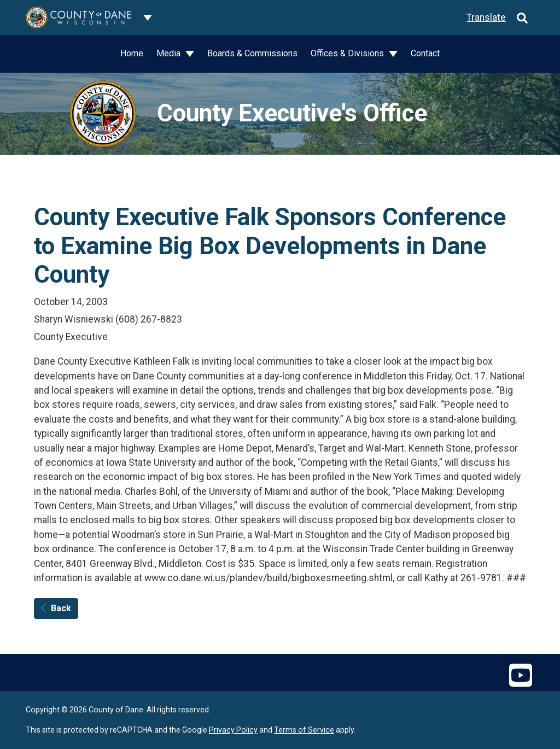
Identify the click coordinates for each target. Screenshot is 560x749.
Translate (486, 17)
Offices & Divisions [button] (348, 53)
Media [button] (170, 53)
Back (56, 608)
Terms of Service (304, 730)
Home (132, 53)
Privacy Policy (233, 730)
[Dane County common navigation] (148, 17)
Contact (425, 53)
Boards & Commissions (252, 53)
